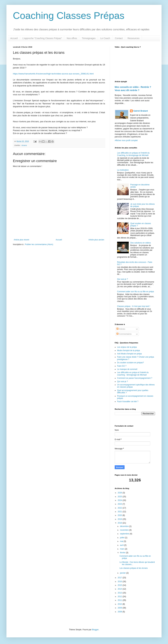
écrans (24, 145)
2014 (120, 589)
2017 (120, 578)
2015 (120, 585)
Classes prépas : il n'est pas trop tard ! (134, 306)
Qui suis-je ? (123, 279)
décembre (125, 526)
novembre (125, 530)
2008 (120, 612)
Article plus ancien (96, 240)
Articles (121, 329)
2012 (120, 597)
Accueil (14, 38)
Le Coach (105, 38)
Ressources (133, 38)
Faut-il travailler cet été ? (128, 402)
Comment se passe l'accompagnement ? (135, 378)
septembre (125, 534)
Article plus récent (21, 240)
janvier (123, 573)
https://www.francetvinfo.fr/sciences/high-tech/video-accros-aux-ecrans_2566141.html (53, 74)
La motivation (123, 170)
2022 (120, 508)
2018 (120, 523)
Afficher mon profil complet (126, 140)
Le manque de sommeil (127, 369)
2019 (120, 519)
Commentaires (124, 334)
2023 (120, 504)
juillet (123, 538)
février (123, 553)
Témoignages (89, 38)
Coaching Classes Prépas (69, 16)
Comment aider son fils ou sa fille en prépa (135, 292)
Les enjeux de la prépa (127, 347)
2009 (120, 608)
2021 (120, 512)
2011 (120, 600)
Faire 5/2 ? (122, 366)
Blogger (95, 630)
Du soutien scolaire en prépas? (130, 363)
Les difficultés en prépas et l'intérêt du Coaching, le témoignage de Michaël (133, 154)
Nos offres (72, 38)
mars (122, 549)
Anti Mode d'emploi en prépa (129, 354)
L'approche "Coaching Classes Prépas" (42, 38)
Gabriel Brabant (141, 111)
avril (122, 545)
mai (122, 541)
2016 (120, 582)
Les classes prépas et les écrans (134, 568)
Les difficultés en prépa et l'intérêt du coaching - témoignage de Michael (133, 374)
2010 (120, 604)
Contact (119, 38)
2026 (120, 493)
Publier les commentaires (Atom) (39, 244)
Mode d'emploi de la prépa (129, 350)
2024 (120, 500)
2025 (120, 497)
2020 (120, 515)
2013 (120, 593)
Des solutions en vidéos (141, 243)
